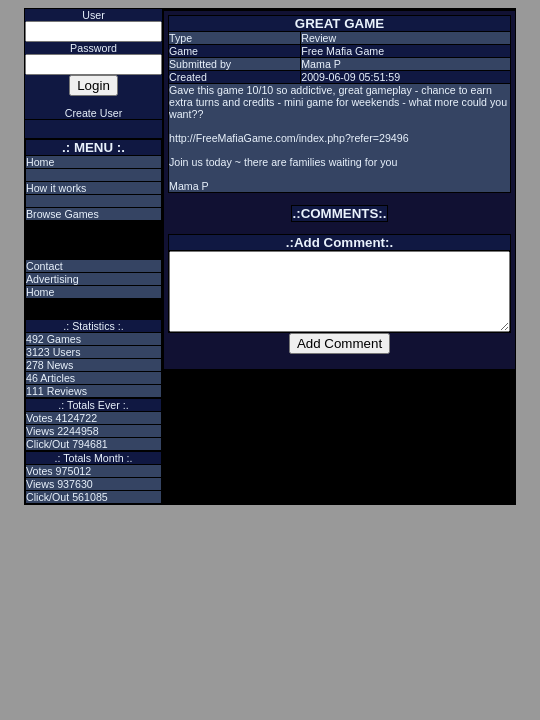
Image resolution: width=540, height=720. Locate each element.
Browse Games (46, 214)
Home (24, 162)
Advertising (36, 279)
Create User (77, 113)
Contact (28, 266)
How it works (40, 188)
